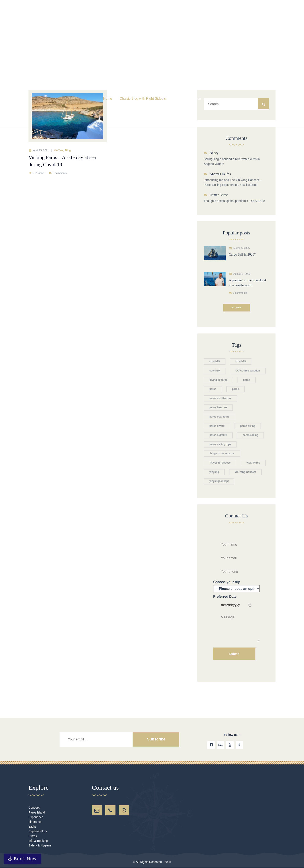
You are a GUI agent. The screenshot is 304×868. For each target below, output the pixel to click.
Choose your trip (236, 586)
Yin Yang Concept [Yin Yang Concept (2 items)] (245, 472)
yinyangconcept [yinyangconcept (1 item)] (219, 481)
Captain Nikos (38, 831)
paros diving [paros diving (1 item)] (248, 426)
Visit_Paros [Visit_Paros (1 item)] (253, 463)
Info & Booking (38, 841)
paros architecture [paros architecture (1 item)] (221, 398)
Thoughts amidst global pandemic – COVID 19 (234, 201)
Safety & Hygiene (40, 845)
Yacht (32, 827)
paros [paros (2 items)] (247, 380)
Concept (34, 808)
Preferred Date (236, 627)
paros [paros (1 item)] (213, 389)
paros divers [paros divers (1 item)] (217, 426)
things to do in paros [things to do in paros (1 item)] (222, 453)
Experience (36, 817)
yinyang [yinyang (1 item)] (214, 472)
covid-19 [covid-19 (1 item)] (215, 361)
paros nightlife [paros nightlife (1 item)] (218, 435)
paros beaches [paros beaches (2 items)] (218, 407)
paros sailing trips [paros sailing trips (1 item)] (220, 444)
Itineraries (35, 822)
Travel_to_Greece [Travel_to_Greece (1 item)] (220, 463)
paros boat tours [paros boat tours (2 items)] (219, 417)
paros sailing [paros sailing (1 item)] (250, 435)
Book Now (25, 859)
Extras (33, 836)
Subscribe (156, 739)
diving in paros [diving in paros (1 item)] (218, 380)
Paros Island (37, 812)
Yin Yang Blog (62, 150)
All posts (237, 307)
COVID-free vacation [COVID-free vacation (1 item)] (248, 371)
